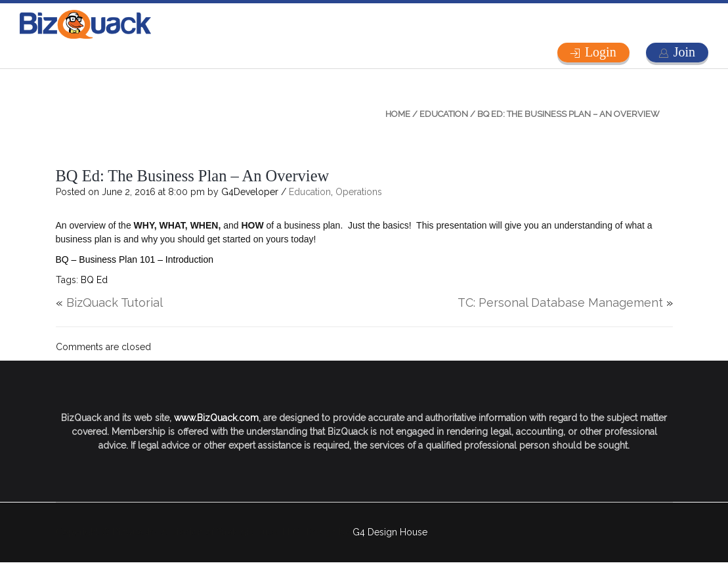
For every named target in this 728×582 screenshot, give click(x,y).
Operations (359, 192)
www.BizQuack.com (216, 418)
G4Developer (250, 192)
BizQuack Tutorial (115, 302)
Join (684, 52)
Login (601, 52)
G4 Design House (390, 532)
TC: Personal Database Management (560, 302)
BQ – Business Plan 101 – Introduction (135, 259)
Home (398, 114)
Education (444, 114)
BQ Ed (94, 280)
